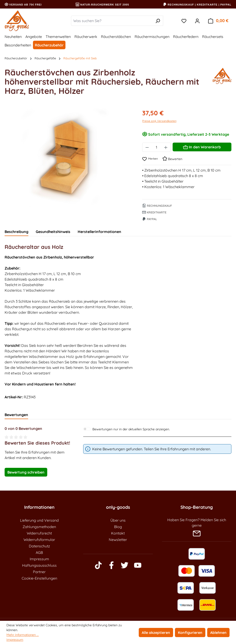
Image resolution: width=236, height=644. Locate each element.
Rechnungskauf (157, 206)
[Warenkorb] (218, 21)
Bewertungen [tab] (16, 415)
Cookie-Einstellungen (39, 578)
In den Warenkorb (202, 146)
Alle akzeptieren (156, 632)
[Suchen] (158, 21)
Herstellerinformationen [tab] (99, 232)
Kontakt (118, 533)
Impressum (39, 559)
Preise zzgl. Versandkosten (159, 121)
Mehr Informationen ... (23, 635)
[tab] (16, 232)
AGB (39, 552)
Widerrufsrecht (39, 533)
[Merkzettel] (184, 21)
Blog (118, 527)
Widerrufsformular (39, 540)
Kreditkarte (154, 212)
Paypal (150, 219)
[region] (69, 158)
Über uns (118, 520)
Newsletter (118, 540)
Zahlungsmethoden (39, 527)
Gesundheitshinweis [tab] (53, 232)
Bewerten (172, 159)
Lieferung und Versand (39, 520)
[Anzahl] (157, 147)
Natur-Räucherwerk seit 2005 (102, 5)
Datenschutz (39, 546)
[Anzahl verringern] (147, 147)
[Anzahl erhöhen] (166, 147)
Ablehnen (218, 632)
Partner (39, 572)
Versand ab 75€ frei (23, 5)
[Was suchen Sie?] (112, 21)
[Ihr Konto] (197, 21)
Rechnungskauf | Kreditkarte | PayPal (197, 5)
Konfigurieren (190, 632)
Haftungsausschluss (39, 565)
